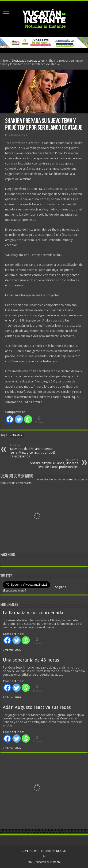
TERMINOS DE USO (54, 851)
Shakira (17, 435)
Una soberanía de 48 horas (31, 660)
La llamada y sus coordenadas (34, 613)
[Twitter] (19, 419)
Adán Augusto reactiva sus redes (37, 707)
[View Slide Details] (37, 517)
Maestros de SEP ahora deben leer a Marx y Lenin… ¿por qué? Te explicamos (34, 451)
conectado (73, 479)
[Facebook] (10, 419)
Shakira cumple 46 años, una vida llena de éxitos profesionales (54, 463)
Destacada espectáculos (28, 61)
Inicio (4, 61)
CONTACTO (30, 851)
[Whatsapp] (28, 419)
